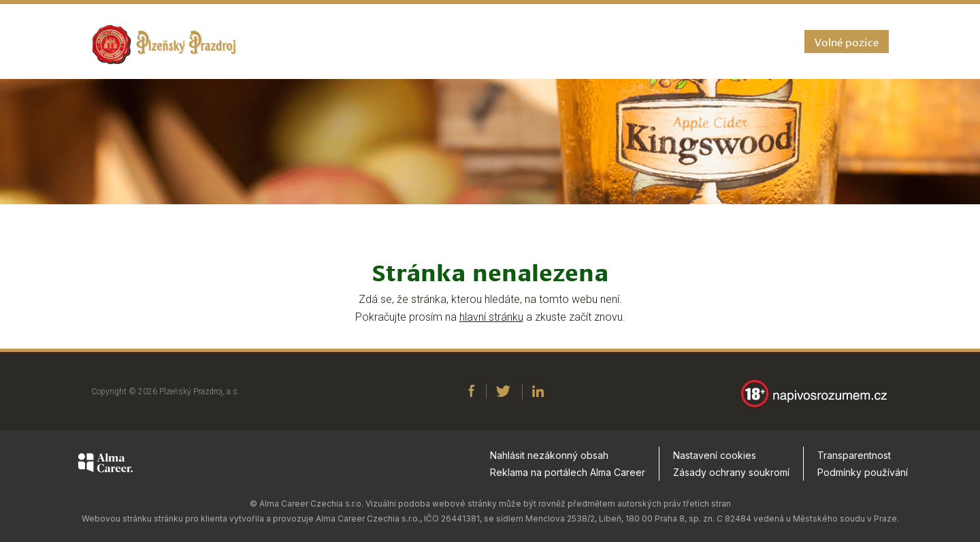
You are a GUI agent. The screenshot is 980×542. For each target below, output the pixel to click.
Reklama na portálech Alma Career (568, 478)
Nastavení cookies (715, 461)
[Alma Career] (105, 471)
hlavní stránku (491, 317)
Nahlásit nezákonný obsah (549, 461)
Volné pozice (847, 41)
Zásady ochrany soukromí (731, 478)
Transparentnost (854, 461)
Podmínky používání (863, 478)
